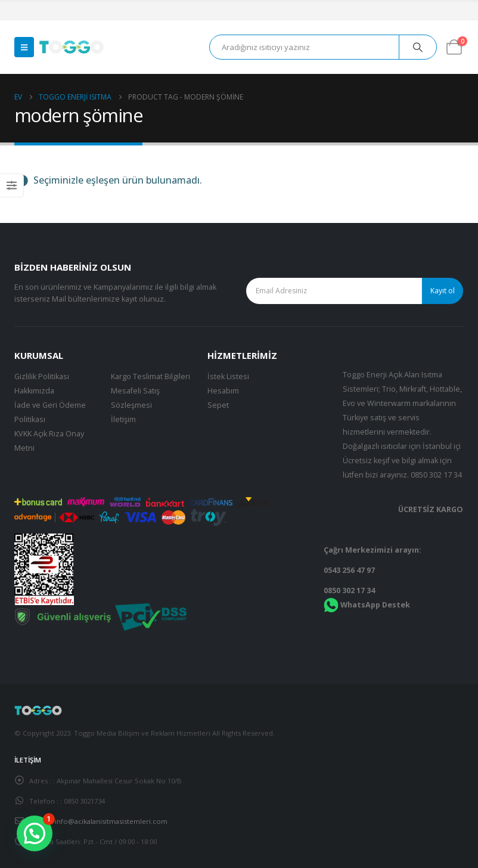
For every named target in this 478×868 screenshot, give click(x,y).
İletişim (123, 419)
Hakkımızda (34, 391)
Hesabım (223, 391)
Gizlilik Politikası (42, 376)
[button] (24, 47)
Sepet (218, 405)
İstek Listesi (228, 376)
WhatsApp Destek (375, 605)
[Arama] (418, 47)
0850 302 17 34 (436, 475)
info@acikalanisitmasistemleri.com (111, 821)
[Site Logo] (72, 47)
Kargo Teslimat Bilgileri (150, 376)
